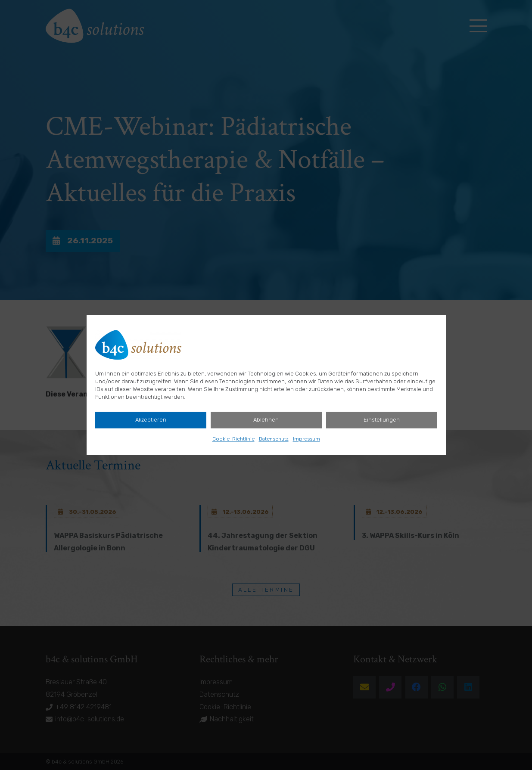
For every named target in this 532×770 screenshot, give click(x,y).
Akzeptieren (151, 420)
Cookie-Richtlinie (233, 439)
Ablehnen (266, 420)
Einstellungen (382, 420)
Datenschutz (274, 439)
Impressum (306, 439)
